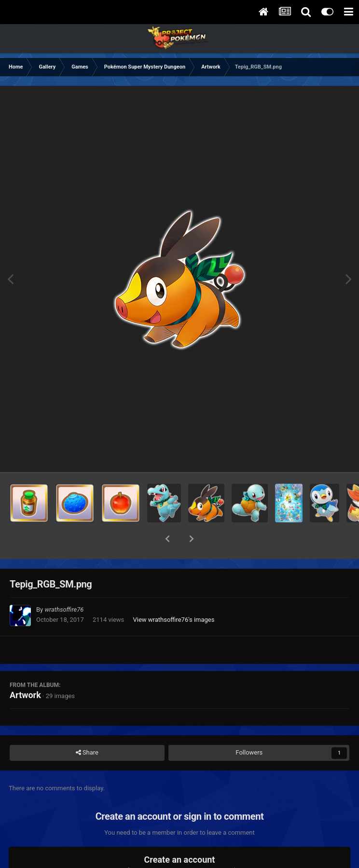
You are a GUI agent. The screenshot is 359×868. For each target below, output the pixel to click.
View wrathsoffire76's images (173, 595)
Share (87, 728)
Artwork (25, 670)
